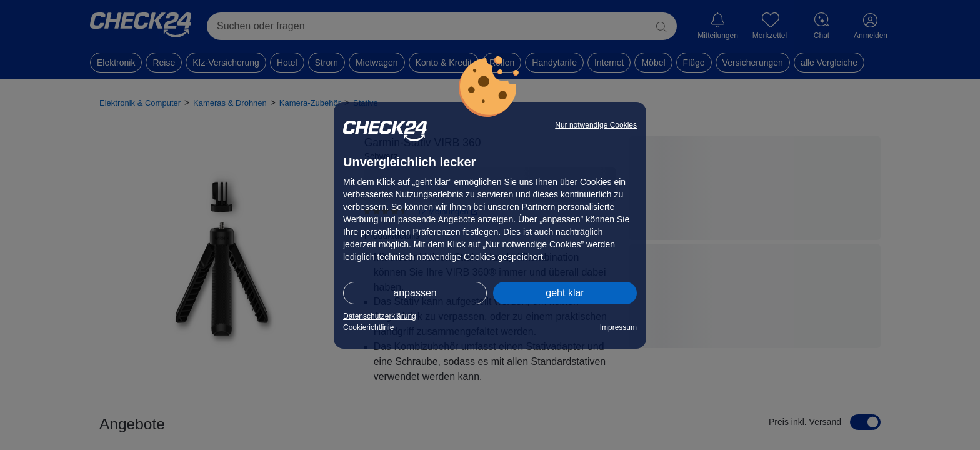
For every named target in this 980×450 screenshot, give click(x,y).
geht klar (565, 293)
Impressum (618, 327)
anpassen (415, 293)
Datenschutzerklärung (380, 316)
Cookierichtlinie (368, 327)
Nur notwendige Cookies (596, 125)
